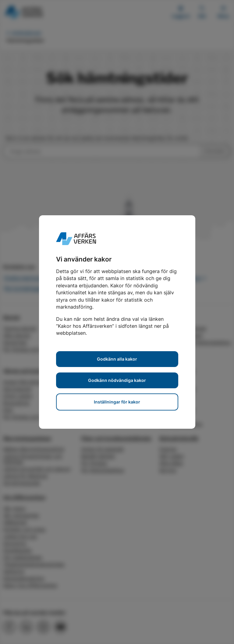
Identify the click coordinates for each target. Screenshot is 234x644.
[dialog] (117, 322)
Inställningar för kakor (117, 402)
